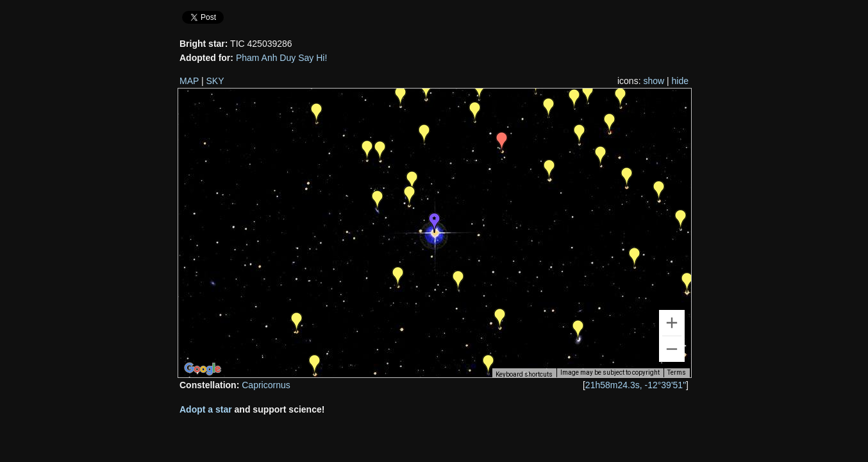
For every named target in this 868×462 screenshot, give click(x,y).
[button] (315, 364)
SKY (215, 81)
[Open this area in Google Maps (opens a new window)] (203, 369)
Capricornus (266, 385)
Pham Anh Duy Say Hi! (281, 58)
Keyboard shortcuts (524, 374)
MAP (189, 81)
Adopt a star (206, 409)
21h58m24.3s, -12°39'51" (636, 385)
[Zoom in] (672, 323)
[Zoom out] (672, 349)
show (654, 81)
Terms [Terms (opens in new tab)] (677, 372)
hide (680, 81)
